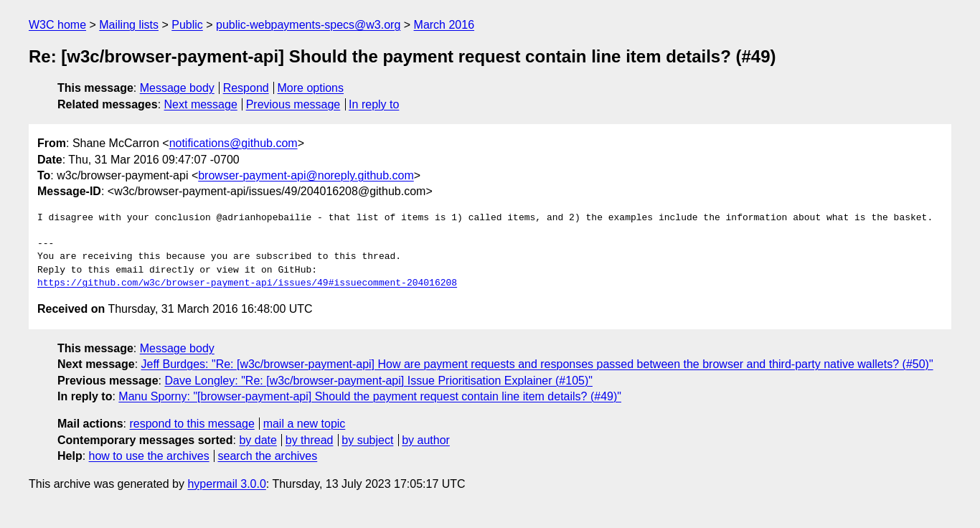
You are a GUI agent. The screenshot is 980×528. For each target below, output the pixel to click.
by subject (367, 440)
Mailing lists (129, 25)
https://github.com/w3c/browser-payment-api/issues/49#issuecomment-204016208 (247, 283)
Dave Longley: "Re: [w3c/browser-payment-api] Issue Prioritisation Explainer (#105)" (378, 381)
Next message (201, 104)
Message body (177, 88)
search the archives (268, 456)
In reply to (374, 104)
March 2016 (444, 25)
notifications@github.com (234, 143)
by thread (310, 440)
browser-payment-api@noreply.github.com (306, 175)
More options (311, 88)
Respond (246, 88)
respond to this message (192, 424)
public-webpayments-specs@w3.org (308, 25)
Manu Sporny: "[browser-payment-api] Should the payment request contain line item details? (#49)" (370, 396)
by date (258, 440)
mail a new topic (305, 424)
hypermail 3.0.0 (226, 484)
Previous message (293, 104)
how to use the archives (149, 456)
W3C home (57, 25)
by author (426, 440)
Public (187, 25)
